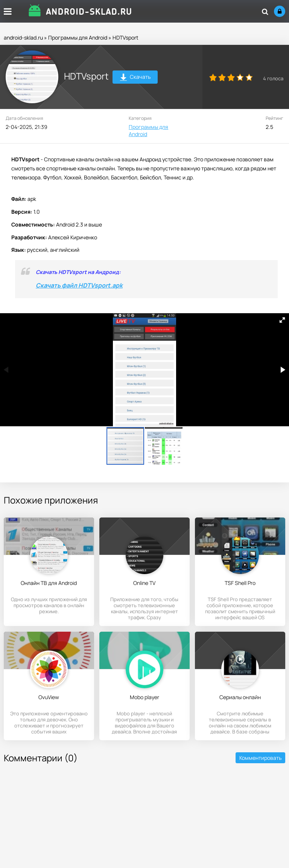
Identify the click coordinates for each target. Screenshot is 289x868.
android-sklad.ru (23, 38)
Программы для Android (78, 38)
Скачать (135, 78)
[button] (282, 320)
